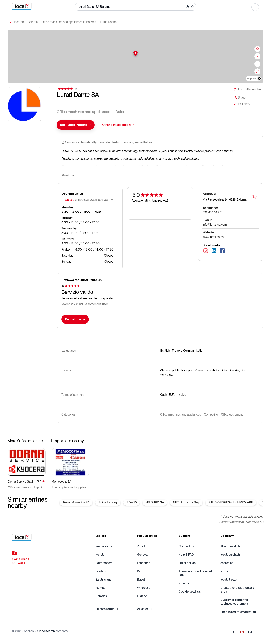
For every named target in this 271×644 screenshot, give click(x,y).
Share (240, 97)
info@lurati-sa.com (215, 225)
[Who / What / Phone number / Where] (131, 7)
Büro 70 (132, 502)
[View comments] (67, 89)
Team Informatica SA (76, 502)
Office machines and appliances (181, 414)
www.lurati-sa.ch (213, 237)
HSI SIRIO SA (155, 502)
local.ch (19, 22)
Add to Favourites (250, 89)
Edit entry (242, 104)
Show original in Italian (136, 142)
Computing (211, 414)
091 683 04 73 (212, 212)
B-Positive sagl (108, 502)
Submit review (75, 319)
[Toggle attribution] (259, 79)
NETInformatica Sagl (186, 502)
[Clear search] (187, 7)
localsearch (47, 631)
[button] (135, 53)
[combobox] (76, 125)
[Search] (193, 7)
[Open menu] (255, 7)
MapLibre (252, 79)
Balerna (33, 22)
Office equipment (232, 414)
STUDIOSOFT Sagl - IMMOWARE (231, 502)
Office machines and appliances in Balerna (69, 22)
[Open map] (255, 197)
